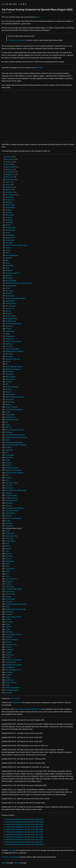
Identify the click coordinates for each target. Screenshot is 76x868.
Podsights (9, 503)
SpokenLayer (10, 394)
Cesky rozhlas (10, 316)
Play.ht (8, 607)
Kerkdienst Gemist (12, 420)
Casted (8, 657)
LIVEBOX (9, 382)
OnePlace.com (11, 321)
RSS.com (9, 177)
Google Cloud (10, 228)
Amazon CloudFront (13, 273)
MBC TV (9, 427)
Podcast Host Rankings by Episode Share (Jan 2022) (24, 834)
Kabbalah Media (11, 319)
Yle (7, 364)
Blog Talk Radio (11, 281)
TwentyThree (10, 569)
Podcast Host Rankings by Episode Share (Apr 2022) (24, 827)
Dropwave (9, 581)
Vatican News (10, 379)
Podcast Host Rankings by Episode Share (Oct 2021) (24, 842)
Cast (7, 551)
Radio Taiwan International (15, 397)
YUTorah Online (11, 495)
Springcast (9, 488)
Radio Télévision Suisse (14, 367)
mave (7, 268)
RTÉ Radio (9, 354)
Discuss (17, 863)
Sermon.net (10, 308)
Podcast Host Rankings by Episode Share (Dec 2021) (24, 837)
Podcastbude (10, 415)
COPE (8, 412)
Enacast (8, 311)
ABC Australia (10, 377)
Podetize (9, 478)
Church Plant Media (13, 349)
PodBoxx (9, 447)
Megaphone (10, 175)
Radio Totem (10, 533)
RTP (7, 453)
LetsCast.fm (10, 399)
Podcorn (9, 647)
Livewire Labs (14, 4)
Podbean (9, 170)
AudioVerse (10, 680)
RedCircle (9, 202)
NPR (7, 253)
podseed (9, 652)
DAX (7, 574)
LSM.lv (8, 440)
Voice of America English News (16, 245)
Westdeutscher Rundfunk (14, 351)
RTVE (8, 288)
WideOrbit (9, 278)
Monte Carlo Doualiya (13, 518)
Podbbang (9, 650)
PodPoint (9, 389)
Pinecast (9, 313)
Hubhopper (9, 265)
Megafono (9, 637)
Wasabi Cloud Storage (13, 341)
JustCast (9, 614)
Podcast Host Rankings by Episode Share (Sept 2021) (25, 845)
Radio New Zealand (13, 688)
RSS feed (39, 68)
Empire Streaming (12, 640)
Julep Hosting (10, 513)
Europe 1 (9, 392)
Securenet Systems (12, 511)
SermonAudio (10, 230)
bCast (8, 425)
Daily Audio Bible (11, 536)
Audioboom (10, 197)
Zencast (8, 465)
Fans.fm (8, 559)
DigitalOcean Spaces (13, 369)
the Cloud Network (12, 387)
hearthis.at (9, 344)
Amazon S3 (10, 200)
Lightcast (9, 506)
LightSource (10, 592)
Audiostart (9, 220)
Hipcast (8, 549)
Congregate (10, 455)
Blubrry (8, 190)
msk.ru (8, 576)
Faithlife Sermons (12, 498)
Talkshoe (9, 493)
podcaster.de (10, 301)
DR (7, 422)
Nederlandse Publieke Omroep (16, 437)
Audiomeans (10, 296)
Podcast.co (9, 339)
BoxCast (9, 554)
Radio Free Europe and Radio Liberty (19, 283)
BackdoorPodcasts (12, 690)
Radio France (10, 205)
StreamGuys (10, 240)
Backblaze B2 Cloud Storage (16, 609)
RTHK (8, 460)
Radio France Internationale (15, 298)
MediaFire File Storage (14, 665)
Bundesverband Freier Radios (16, 604)
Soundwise (9, 622)
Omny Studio (10, 167)
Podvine (8, 584)
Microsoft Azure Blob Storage (16, 490)
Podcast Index (17, 703)
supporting (12, 850)
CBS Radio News (12, 483)
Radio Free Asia (11, 501)
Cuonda (8, 675)
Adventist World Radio (13, 324)
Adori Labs (9, 538)
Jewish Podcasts (11, 407)
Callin (8, 566)
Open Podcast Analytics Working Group (28, 709)
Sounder (9, 293)
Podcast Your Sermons (14, 660)
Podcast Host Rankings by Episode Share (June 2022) (25, 822)
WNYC (8, 546)
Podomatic (9, 223)
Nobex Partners (11, 683)
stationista (9, 632)
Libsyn (8, 164)
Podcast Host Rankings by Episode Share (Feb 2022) (24, 832)
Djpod (8, 571)
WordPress (9, 372)
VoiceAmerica (10, 541)
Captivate (9, 187)
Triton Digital (10, 195)
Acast (8, 185)
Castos (8, 233)
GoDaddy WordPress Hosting (16, 445)
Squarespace (10, 207)
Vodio (8, 685)
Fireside (8, 329)
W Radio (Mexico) (12, 468)
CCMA (8, 521)
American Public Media (14, 589)
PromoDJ (9, 346)
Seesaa (8, 405)
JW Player (9, 556)
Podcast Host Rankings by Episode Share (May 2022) (24, 824)
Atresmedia (10, 374)
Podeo (8, 624)
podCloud (9, 523)
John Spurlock (15, 698)
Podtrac (8, 248)
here (38, 17)
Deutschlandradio (12, 255)
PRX (7, 480)
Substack (9, 276)
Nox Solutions (10, 306)
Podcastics (9, 450)
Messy (8, 677)
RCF (7, 475)
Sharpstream (10, 336)
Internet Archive (11, 303)
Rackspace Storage (12, 359)
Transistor (9, 192)
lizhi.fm (8, 362)
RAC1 (8, 531)
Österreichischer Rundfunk (15, 430)
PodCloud (9, 672)
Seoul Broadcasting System (15, 435)
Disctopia (9, 693)
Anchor (8, 157)
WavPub (9, 642)
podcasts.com (10, 417)
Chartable (9, 357)
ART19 (8, 225)
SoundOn (9, 212)
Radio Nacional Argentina (14, 473)
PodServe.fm (10, 331)
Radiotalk (9, 271)
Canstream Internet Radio (15, 508)
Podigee (8, 210)
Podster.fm (9, 526)
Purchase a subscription (17, 40)
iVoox (7, 182)
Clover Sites (10, 402)
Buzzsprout (9, 159)
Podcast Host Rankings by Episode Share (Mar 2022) (24, 829)
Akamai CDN (10, 238)
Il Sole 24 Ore (10, 594)
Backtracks (9, 612)
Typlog (8, 629)
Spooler (8, 619)
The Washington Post (13, 670)
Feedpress (9, 326)
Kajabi (8, 334)
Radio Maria (10, 561)
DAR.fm (8, 627)
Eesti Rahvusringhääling (14, 410)
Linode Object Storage (13, 635)
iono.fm (8, 250)
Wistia (8, 564)
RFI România (10, 599)
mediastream (10, 667)
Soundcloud (10, 172)
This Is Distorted (11, 579)
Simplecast (9, 180)
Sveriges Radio (11, 286)
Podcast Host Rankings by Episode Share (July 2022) (24, 819)
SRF (7, 384)
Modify (4, 863)
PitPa (7, 544)
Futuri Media (10, 235)
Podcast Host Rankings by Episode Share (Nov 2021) (24, 840)
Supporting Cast (11, 645)
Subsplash (9, 243)
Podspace (9, 432)
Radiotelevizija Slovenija (14, 442)
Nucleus (8, 463)
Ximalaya (9, 217)
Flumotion (9, 602)
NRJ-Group (10, 291)
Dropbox (9, 516)
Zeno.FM (9, 485)
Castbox (8, 258)
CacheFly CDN (11, 662)
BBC (7, 260)
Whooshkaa (10, 215)
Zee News (9, 458)
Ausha (8, 263)
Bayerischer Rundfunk (13, 470)
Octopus (9, 597)
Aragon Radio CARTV (13, 617)
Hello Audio (10, 587)
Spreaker (9, 162)
